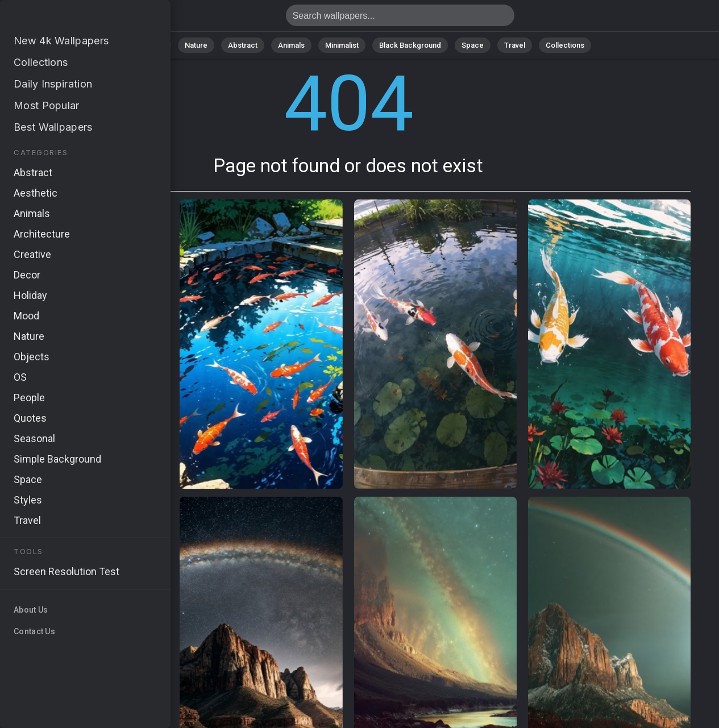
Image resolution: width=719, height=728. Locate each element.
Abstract (243, 45)
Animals (291, 45)
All (160, 45)
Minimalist (342, 45)
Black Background (410, 45)
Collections (565, 45)
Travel (515, 45)
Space (473, 45)
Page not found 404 (68, 18)
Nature (196, 45)
